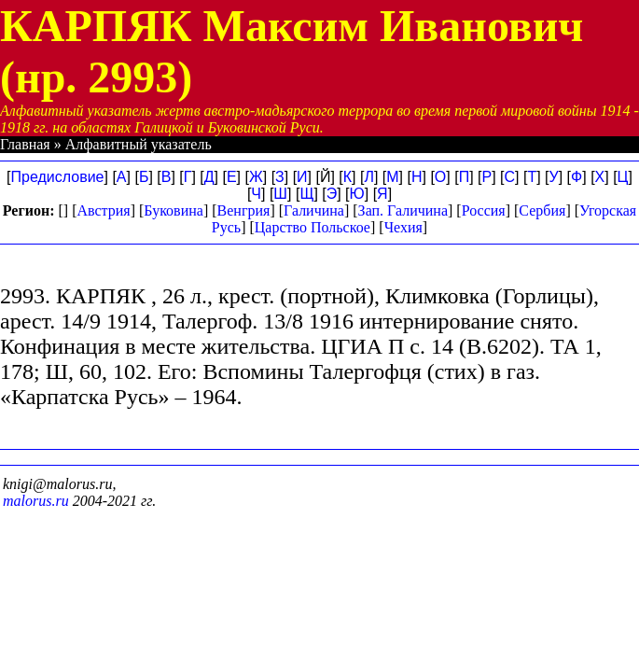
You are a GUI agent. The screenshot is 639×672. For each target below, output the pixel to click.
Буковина (174, 210)
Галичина (314, 210)
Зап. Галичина (403, 210)
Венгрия (244, 210)
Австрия (103, 210)
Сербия (542, 210)
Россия (484, 210)
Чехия (403, 227)
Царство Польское (313, 227)
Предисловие (58, 177)
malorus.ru (36, 501)
